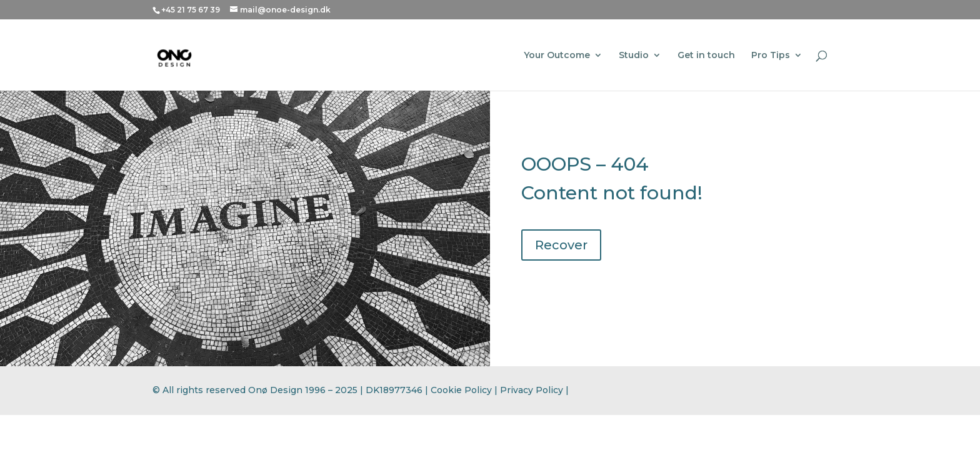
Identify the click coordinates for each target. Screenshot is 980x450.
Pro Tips (771, 56)
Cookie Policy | (465, 390)
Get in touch (706, 56)
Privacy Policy (532, 390)
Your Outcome (557, 56)
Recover (561, 245)
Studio (634, 56)
